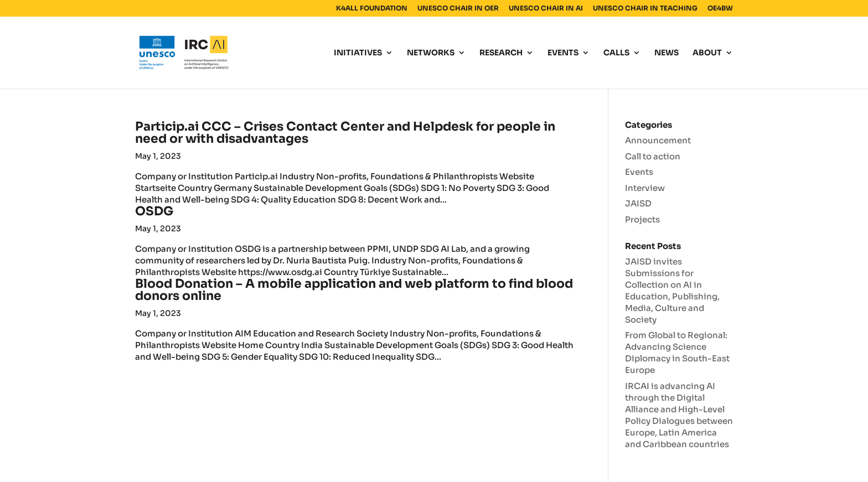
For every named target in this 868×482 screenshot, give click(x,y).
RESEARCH (501, 53)
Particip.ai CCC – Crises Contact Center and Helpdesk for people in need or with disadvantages (345, 133)
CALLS (616, 53)
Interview (645, 188)
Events (639, 172)
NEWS (666, 53)
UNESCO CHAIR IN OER (458, 9)
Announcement (658, 140)
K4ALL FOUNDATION (372, 9)
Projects (642, 219)
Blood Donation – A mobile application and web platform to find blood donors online (354, 290)
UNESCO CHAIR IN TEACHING (645, 9)
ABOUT (707, 53)
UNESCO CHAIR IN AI (546, 9)
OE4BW (720, 9)
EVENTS (563, 53)
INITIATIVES (358, 53)
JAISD (638, 203)
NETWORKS (431, 53)
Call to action (653, 156)
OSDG (154, 211)
